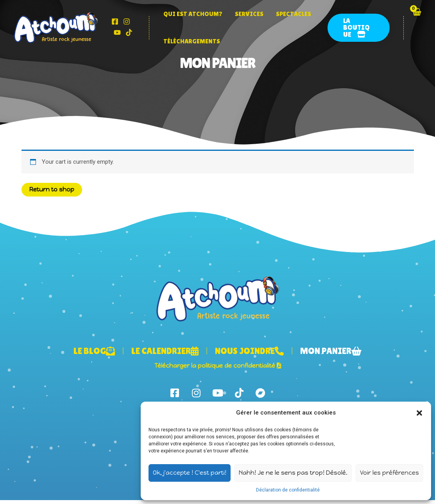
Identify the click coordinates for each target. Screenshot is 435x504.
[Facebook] (115, 21)
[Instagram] (127, 21)
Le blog (94, 351)
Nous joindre (249, 351)
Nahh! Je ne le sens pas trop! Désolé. (293, 473)
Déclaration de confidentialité (288, 490)
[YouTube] (117, 32)
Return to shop (52, 189)
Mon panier (331, 351)
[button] (419, 413)
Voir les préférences (389, 473)
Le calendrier (165, 351)
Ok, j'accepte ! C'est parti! (190, 473)
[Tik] (129, 32)
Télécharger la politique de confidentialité (218, 366)
